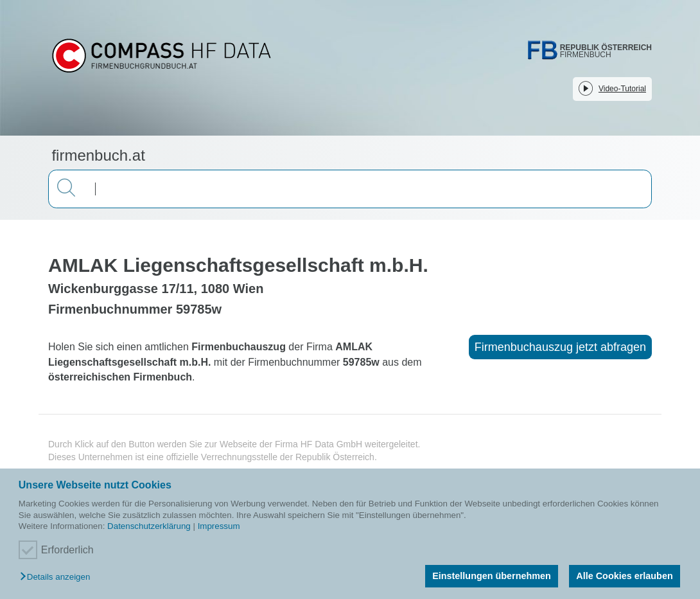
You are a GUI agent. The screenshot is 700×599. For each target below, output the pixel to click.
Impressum (219, 526)
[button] (58, 577)
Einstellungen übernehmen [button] (492, 576)
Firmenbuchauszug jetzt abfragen (560, 347)
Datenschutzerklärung (149, 526)
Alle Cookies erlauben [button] (624, 576)
